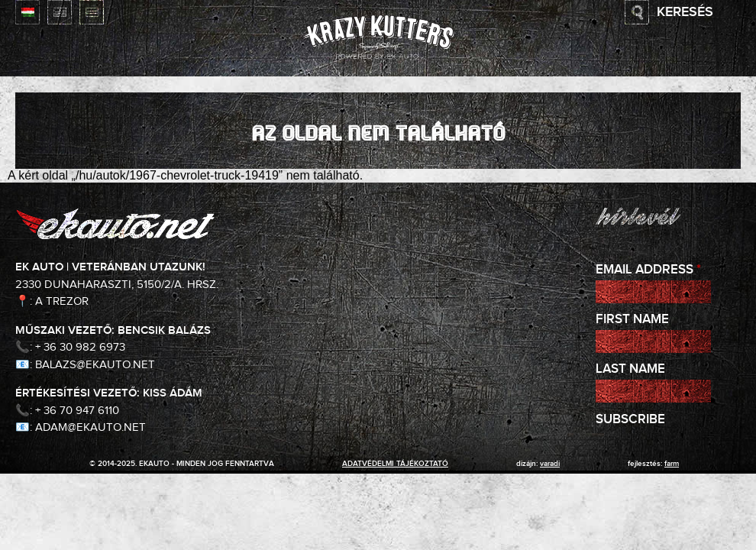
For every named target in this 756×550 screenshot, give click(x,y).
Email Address (648, 270)
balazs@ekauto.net (95, 365)
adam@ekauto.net (90, 427)
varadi (550, 464)
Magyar (27, 12)
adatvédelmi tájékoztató (395, 464)
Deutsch (92, 12)
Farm (672, 464)
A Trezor (62, 301)
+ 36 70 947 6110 (77, 411)
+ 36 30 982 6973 (80, 347)
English (60, 12)
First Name (632, 320)
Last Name (630, 369)
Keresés (685, 12)
